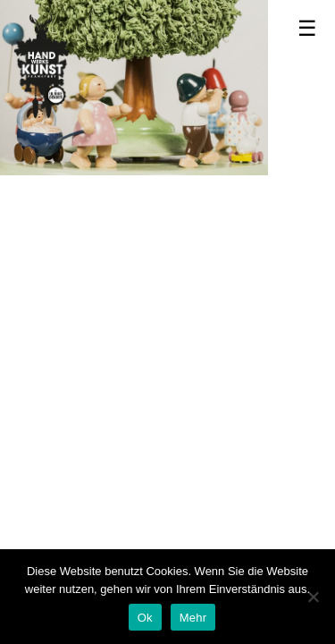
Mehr (193, 618)
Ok (145, 618)
